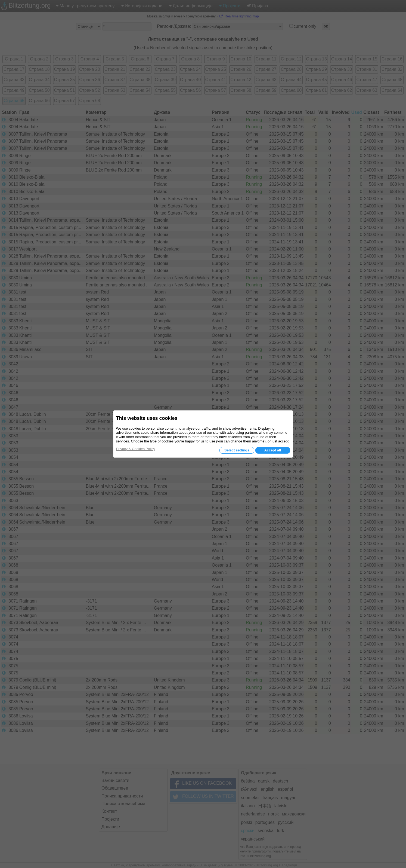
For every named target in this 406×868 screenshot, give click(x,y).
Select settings (237, 450)
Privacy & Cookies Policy (136, 449)
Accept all (273, 450)
